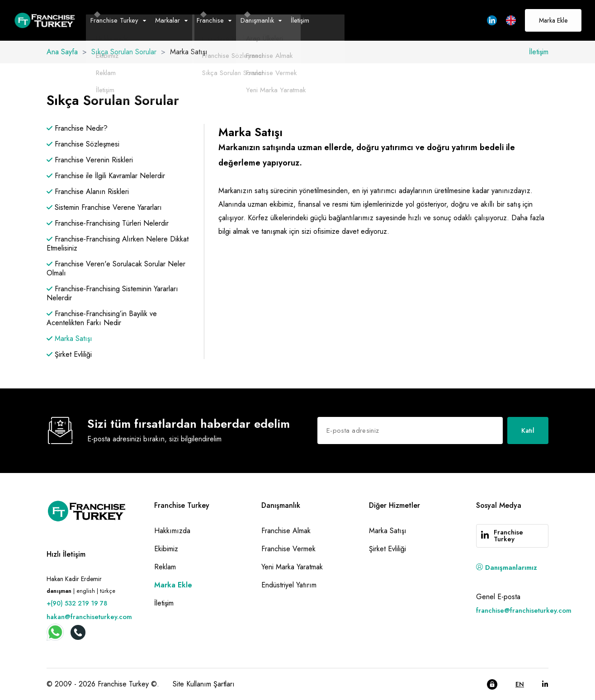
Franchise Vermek (288, 549)
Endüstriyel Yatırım (289, 585)
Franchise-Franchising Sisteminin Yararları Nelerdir (112, 293)
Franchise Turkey (508, 536)
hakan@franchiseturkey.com (89, 617)
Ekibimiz (166, 549)
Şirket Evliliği (69, 355)
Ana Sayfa (62, 52)
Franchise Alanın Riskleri (88, 192)
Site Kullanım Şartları (204, 684)
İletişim (300, 20)
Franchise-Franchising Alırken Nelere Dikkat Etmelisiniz (118, 244)
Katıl (528, 430)
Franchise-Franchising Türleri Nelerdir (108, 223)
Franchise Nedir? (77, 128)
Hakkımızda (172, 531)
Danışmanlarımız (507, 568)
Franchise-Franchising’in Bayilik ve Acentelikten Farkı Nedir (102, 318)
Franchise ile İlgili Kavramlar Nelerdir (106, 176)
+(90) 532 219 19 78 (77, 603)
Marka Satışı (69, 339)
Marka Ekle (553, 20)
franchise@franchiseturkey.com (524, 610)
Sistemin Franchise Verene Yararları (104, 208)
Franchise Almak (286, 531)
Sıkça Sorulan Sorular (124, 52)
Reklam (165, 567)
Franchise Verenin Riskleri (90, 160)
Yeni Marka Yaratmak (292, 567)
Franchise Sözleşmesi (83, 144)
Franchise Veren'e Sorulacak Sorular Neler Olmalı (116, 269)
